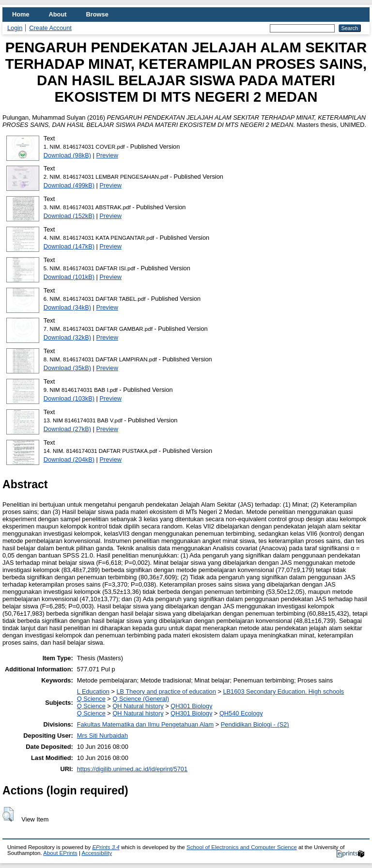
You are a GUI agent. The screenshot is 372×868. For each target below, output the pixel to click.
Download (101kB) (69, 277)
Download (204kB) (69, 459)
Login (15, 28)
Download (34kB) (67, 307)
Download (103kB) (69, 398)
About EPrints (60, 853)
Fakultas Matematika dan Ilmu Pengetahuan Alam (145, 724)
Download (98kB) (67, 155)
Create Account (50, 28)
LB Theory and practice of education (166, 691)
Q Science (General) (141, 699)
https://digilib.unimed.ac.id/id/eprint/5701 (132, 769)
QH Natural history (138, 706)
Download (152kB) (69, 216)
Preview (107, 155)
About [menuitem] (58, 14)
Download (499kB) (69, 185)
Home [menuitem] (21, 14)
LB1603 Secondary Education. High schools (283, 691)
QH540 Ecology (241, 713)
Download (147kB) (69, 246)
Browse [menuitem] (97, 14)
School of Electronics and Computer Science (242, 847)
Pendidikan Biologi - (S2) (255, 724)
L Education (93, 691)
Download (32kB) (67, 337)
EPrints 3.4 (106, 847)
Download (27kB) (67, 429)
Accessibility (97, 853)
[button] (8, 814)
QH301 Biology (191, 706)
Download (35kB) (67, 368)
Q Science (91, 699)
